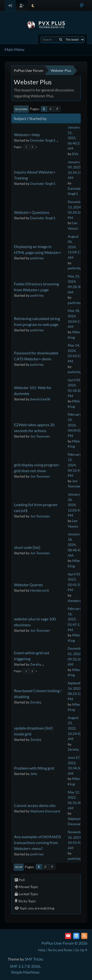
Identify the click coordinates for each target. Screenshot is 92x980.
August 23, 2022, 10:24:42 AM (75, 728)
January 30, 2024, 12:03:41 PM (75, 505)
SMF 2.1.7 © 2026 (25, 966)
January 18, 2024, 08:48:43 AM (75, 545)
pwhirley (37, 258)
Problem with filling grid (34, 768)
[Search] (61, 40)
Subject (20, 118)
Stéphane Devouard (45, 811)
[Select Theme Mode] (33, 6)
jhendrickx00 (40, 399)
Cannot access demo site (35, 805)
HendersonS (39, 590)
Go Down (21, 109)
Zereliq (36, 664)
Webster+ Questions (32, 212)
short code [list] (27, 547)
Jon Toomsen (40, 436)
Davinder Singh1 (43, 140)
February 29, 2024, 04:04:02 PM (75, 425)
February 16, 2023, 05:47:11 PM (75, 619)
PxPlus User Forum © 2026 (64, 943)
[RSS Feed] (84, 936)
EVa (75, 154)
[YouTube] (68, 936)
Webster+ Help (27, 135)
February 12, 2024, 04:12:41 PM (75, 465)
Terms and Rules (60, 950)
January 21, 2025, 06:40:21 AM (75, 138)
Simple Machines (25, 972)
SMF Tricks (34, 959)
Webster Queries (28, 585)
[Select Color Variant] (82, 6)
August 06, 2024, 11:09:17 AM (75, 247)
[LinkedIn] (76, 936)
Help (42, 950)
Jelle (34, 774)
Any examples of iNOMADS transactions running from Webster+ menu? (37, 842)
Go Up (19, 867)
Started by (38, 118)
